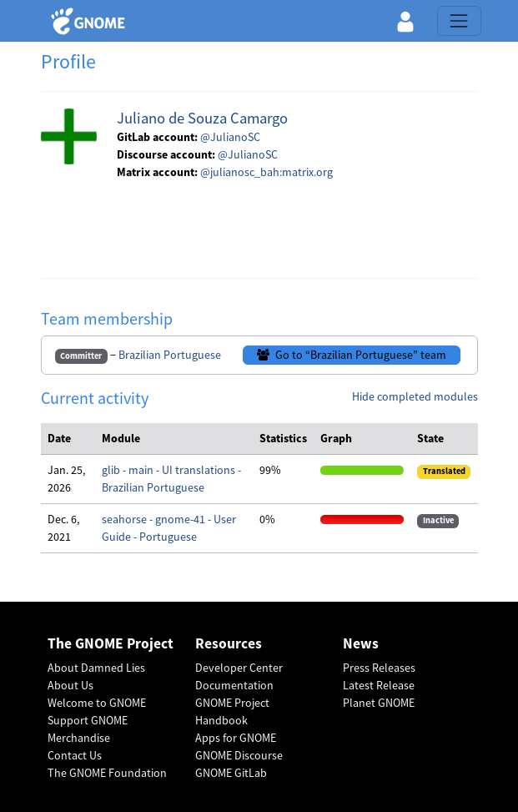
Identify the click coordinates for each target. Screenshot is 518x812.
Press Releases (379, 668)
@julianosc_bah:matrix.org (267, 172)
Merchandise (79, 738)
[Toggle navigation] (459, 21)
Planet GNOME (379, 703)
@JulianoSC (230, 137)
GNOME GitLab (231, 773)
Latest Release (379, 685)
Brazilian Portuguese (170, 355)
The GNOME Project (111, 644)
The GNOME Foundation (107, 773)
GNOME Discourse (239, 755)
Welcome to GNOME (97, 703)
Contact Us (75, 755)
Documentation (234, 685)
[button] (405, 21)
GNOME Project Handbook (232, 711)
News (361, 644)
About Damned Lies (96, 668)
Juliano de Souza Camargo (202, 118)
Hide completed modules (415, 396)
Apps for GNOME (236, 738)
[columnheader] (68, 439)
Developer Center (239, 668)
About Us (70, 685)
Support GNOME (88, 720)
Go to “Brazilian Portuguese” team (352, 355)
